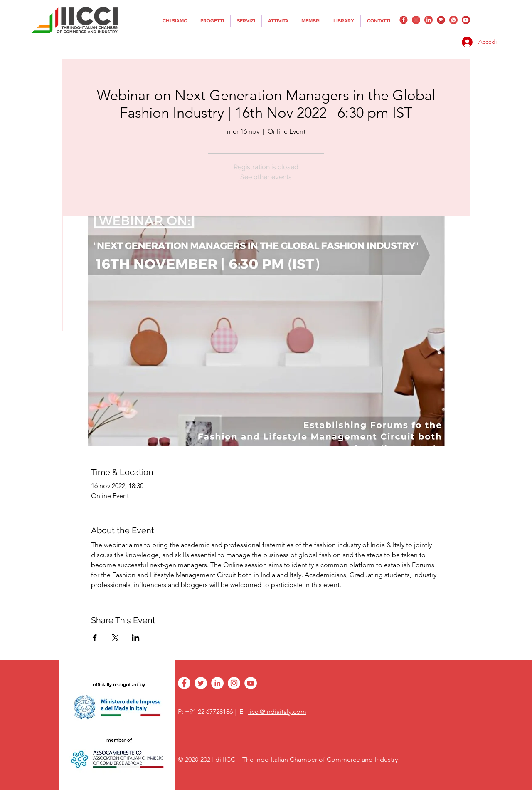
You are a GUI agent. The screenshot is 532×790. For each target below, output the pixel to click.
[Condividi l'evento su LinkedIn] (136, 638)
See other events (266, 177)
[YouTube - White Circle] (251, 683)
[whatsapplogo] (453, 20)
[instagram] (441, 20)
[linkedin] (429, 20)
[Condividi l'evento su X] (115, 638)
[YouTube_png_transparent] (466, 20)
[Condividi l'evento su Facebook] (95, 638)
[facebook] (404, 20)
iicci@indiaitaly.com (277, 712)
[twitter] (416, 20)
